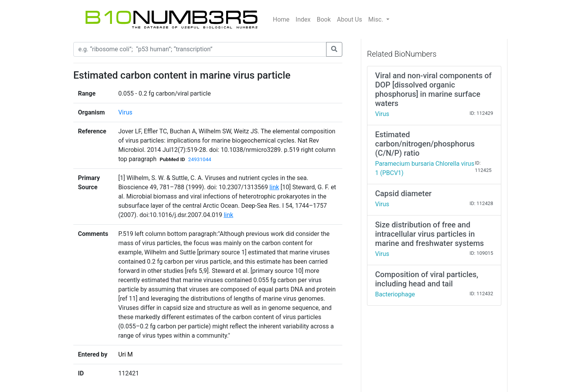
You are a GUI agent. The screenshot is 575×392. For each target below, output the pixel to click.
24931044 (200, 159)
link (274, 187)
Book (324, 19)
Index (303, 19)
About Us (349, 19)
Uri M (125, 354)
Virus (125, 112)
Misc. (376, 19)
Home (281, 19)
